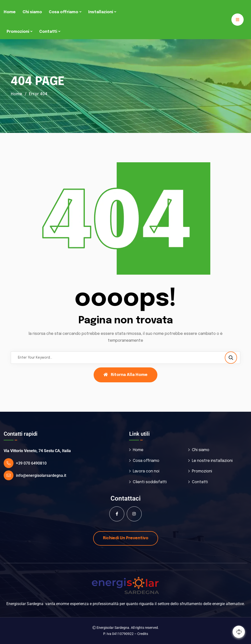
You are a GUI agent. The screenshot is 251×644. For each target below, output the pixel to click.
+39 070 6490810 (31, 463)
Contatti (48, 32)
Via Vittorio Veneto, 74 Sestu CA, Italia (37, 451)
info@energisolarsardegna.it (41, 475)
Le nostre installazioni (212, 461)
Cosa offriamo (63, 12)
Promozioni (18, 32)
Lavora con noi (146, 471)
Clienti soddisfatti (150, 482)
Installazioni (101, 12)
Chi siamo (32, 12)
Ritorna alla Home (125, 375)
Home (10, 12)
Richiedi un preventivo (126, 538)
